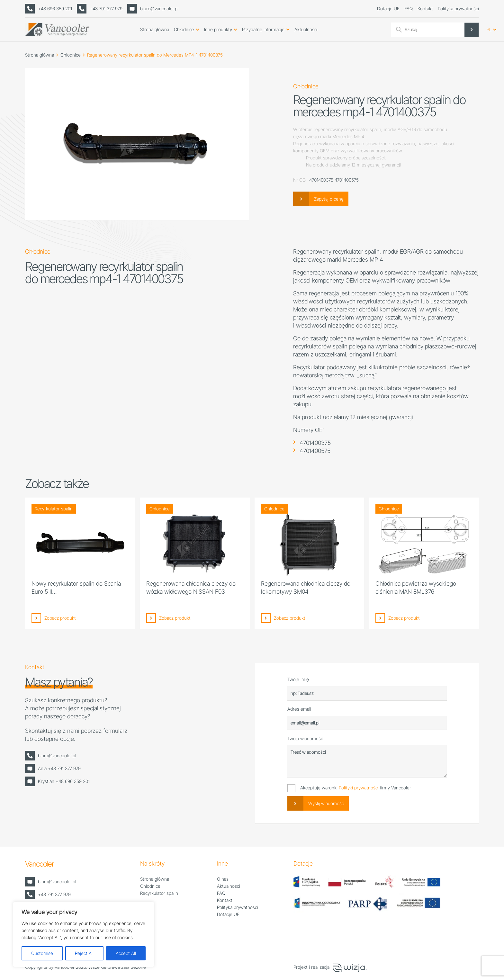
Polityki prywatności (359, 788)
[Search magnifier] (472, 30)
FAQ (409, 9)
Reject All (84, 953)
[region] (84, 934)
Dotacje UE (388, 9)
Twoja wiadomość (305, 738)
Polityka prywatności (458, 9)
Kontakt (425, 9)
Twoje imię (298, 679)
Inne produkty (218, 29)
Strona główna (155, 29)
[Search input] (441, 30)
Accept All (126, 953)
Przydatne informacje (263, 29)
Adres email (299, 709)
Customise (42, 953)
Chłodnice (184, 29)
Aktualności (306, 29)
